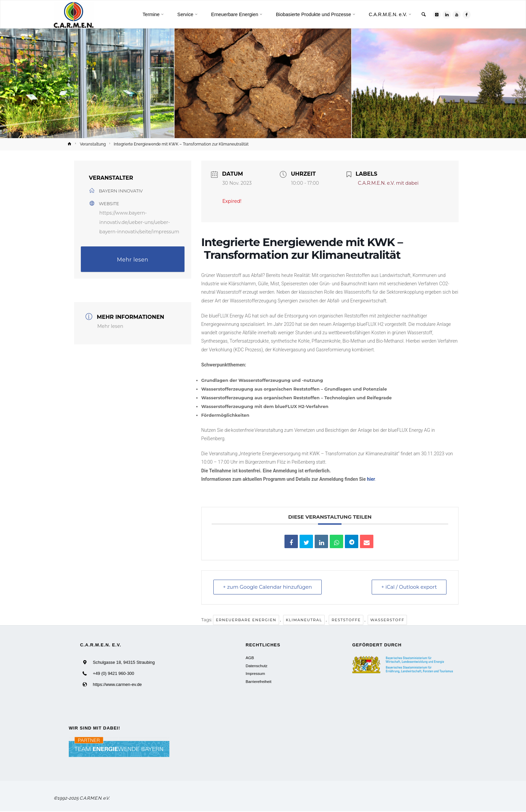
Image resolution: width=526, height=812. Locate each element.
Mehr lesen (133, 260)
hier (371, 479)
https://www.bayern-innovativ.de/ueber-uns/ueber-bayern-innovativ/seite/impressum (139, 222)
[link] (423, 15)
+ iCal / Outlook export (409, 587)
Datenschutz (256, 666)
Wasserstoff (387, 620)
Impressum (255, 673)
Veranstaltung (93, 144)
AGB (250, 658)
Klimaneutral (304, 620)
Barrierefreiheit (258, 681)
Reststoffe (346, 620)
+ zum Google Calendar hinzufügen (268, 587)
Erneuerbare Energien (246, 620)
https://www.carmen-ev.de (117, 685)
